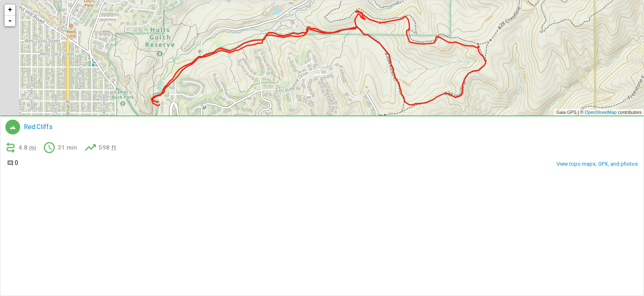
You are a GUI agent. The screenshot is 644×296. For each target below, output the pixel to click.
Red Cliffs (38, 127)
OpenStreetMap (601, 112)
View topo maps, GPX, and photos (597, 164)
